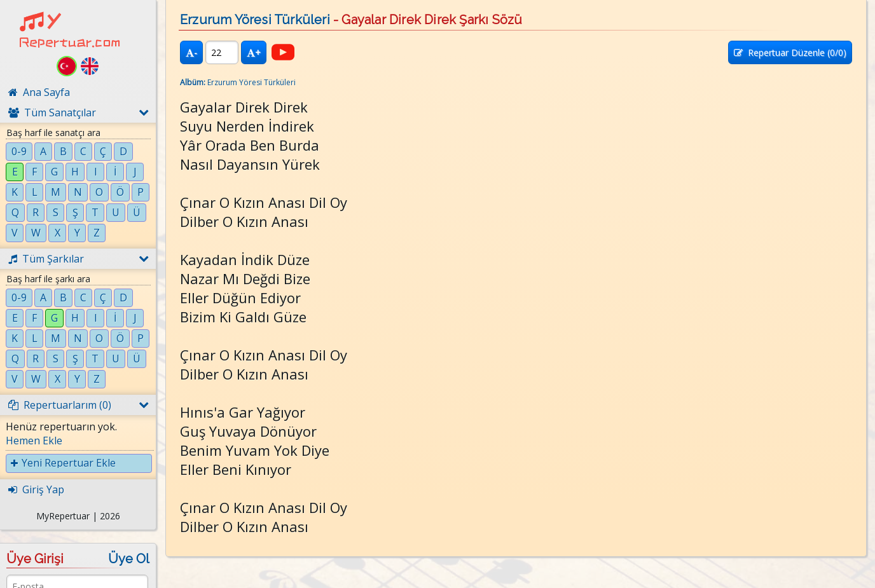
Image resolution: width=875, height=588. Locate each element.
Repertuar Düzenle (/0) (790, 52)
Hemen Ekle (34, 441)
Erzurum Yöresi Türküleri (255, 20)
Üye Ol (129, 559)
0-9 (19, 151)
